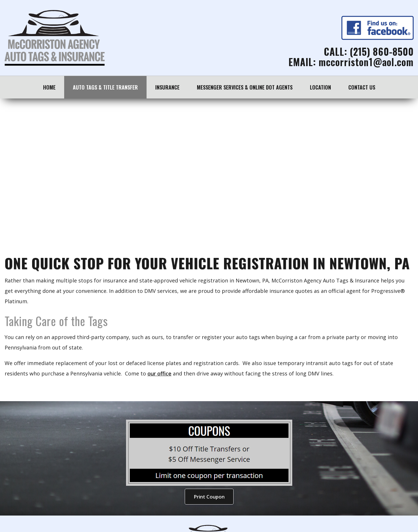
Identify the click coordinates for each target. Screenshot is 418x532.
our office (159, 373)
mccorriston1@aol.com (366, 62)
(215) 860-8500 (382, 52)
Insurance (167, 87)
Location (320, 87)
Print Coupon (209, 497)
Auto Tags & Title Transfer (105, 87)
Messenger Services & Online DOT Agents (245, 87)
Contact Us (362, 87)
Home (49, 87)
